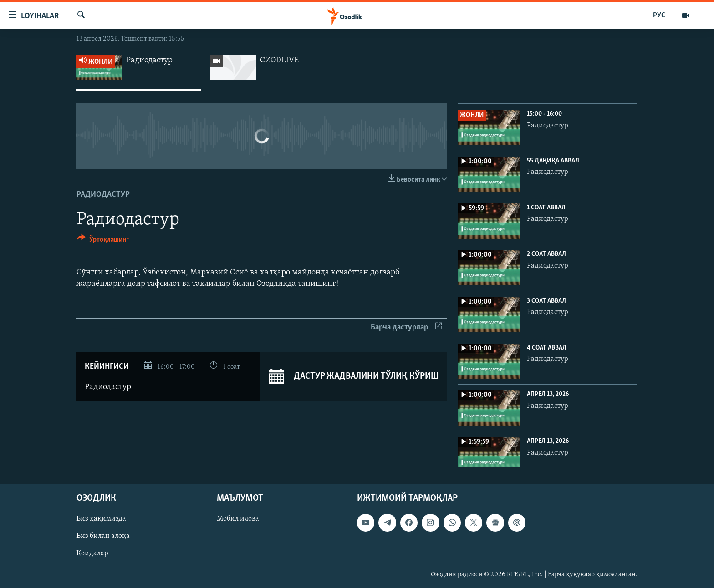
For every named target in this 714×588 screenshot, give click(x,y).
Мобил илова (238, 519)
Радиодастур (103, 195)
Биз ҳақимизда (101, 519)
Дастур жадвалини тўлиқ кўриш (354, 376)
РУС (659, 15)
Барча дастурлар (406, 327)
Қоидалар (92, 554)
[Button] (103, 241)
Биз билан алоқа (103, 537)
